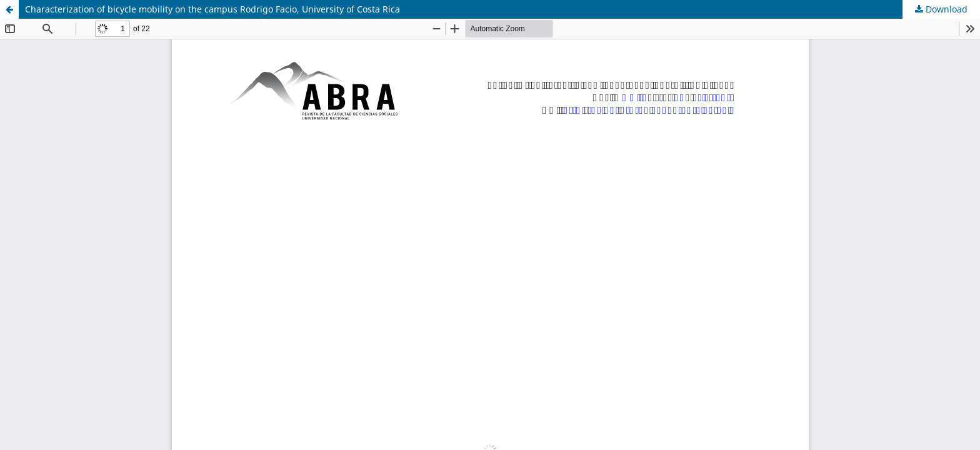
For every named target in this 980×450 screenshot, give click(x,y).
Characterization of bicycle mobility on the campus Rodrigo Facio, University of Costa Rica (212, 9)
